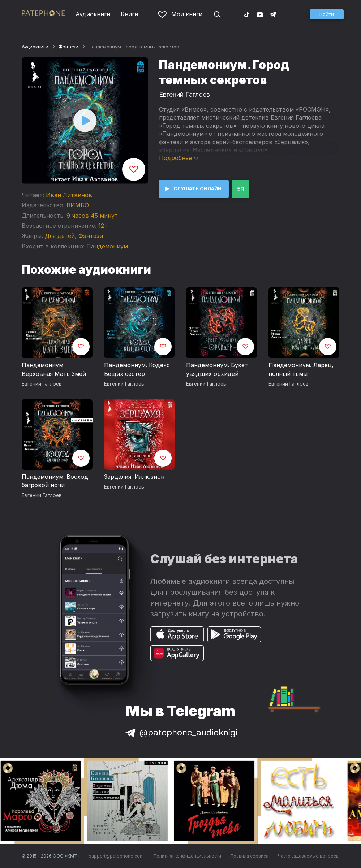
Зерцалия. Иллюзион (134, 477)
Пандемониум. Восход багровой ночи (55, 481)
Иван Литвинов (69, 195)
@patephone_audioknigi (181, 732)
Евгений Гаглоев (184, 94)
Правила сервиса (249, 856)
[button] (327, 14)
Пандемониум (107, 246)
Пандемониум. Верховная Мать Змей (54, 369)
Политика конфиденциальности (187, 856)
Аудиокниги (93, 14)
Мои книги (180, 14)
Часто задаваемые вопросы (309, 856)
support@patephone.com (116, 856)
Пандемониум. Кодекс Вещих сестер (137, 369)
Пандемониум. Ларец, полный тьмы (301, 369)
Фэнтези (68, 47)
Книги (129, 14)
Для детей (60, 236)
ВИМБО (78, 205)
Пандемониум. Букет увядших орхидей (217, 369)
